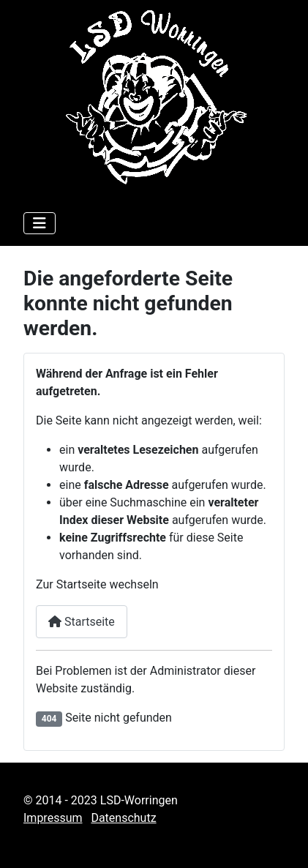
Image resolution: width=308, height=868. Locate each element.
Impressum (53, 818)
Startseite (82, 622)
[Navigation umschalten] (40, 223)
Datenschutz (123, 818)
